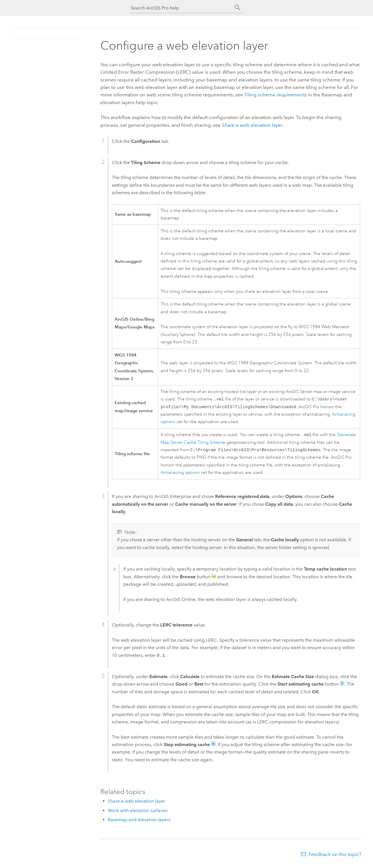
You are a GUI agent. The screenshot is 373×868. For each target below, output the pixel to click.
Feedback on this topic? (335, 857)
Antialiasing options (180, 475)
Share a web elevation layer (252, 125)
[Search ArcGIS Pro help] (181, 8)
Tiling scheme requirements (276, 95)
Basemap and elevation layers (139, 822)
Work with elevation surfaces (138, 813)
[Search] (238, 8)
